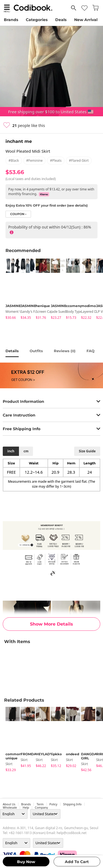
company (41, 808)
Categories (37, 20)
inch (11, 451)
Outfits (36, 351)
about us (9, 804)
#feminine (35, 160)
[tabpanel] (10, 290)
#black (14, 160)
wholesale (10, 808)
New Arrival (86, 20)
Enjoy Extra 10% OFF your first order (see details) (47, 205)
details (12, 351)
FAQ (91, 351)
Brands (11, 20)
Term (40, 804)
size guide (87, 451)
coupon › (18, 214)
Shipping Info (72, 804)
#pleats (56, 160)
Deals (61, 20)
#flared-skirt (79, 160)
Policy (53, 804)
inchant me (19, 141)
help (26, 808)
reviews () (65, 351)
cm (26, 451)
